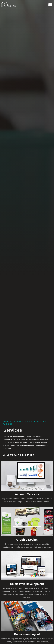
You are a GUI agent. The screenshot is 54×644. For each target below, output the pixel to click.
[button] (50, 5)
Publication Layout (27, 634)
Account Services (27, 494)
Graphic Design (27, 540)
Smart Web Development (27, 584)
